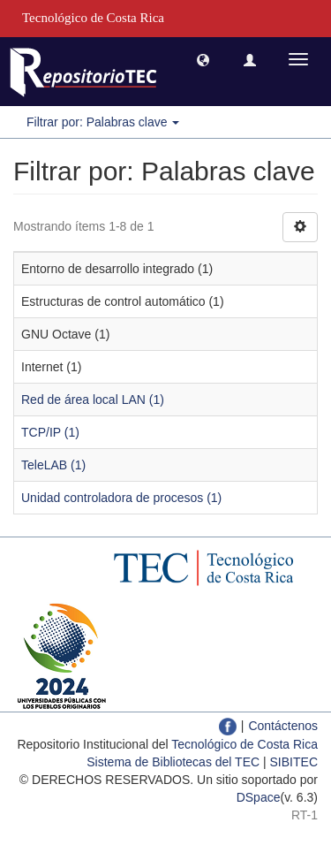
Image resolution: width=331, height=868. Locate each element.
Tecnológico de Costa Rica (244, 744)
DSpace (259, 797)
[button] (203, 59)
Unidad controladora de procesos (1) (121, 498)
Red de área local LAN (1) (93, 400)
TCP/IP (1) (50, 432)
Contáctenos (283, 726)
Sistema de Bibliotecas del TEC (173, 762)
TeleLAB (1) (53, 465)
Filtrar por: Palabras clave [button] (103, 122)
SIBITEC (294, 762)
